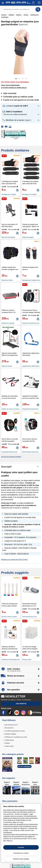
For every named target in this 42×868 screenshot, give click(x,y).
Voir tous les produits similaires (11, 457)
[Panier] (39, 3)
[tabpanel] (21, 52)
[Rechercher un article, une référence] (21, 9)
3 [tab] (23, 79)
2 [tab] (19, 79)
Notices (7, 743)
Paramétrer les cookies (21, 853)
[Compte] (34, 3)
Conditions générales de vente (15, 731)
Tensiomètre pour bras (30, 617)
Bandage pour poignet (9, 194)
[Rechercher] (38, 9)
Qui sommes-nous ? (12, 725)
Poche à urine (27, 660)
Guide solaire (9, 746)
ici (12, 841)
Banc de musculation (8, 237)
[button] (21, 106)
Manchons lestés (7, 280)
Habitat (11, 15)
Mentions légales (11, 734)
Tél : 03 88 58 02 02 (14, 671)
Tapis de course (7, 366)
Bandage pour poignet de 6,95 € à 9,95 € (14, 560)
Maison (19, 15)
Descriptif (6, 467)
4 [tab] (26, 79)
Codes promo (9, 740)
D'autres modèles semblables (14, 88)
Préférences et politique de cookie (16, 737)
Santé (26, 15)
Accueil (4, 15)
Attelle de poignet (28, 237)
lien (22, 822)
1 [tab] (16, 79)
